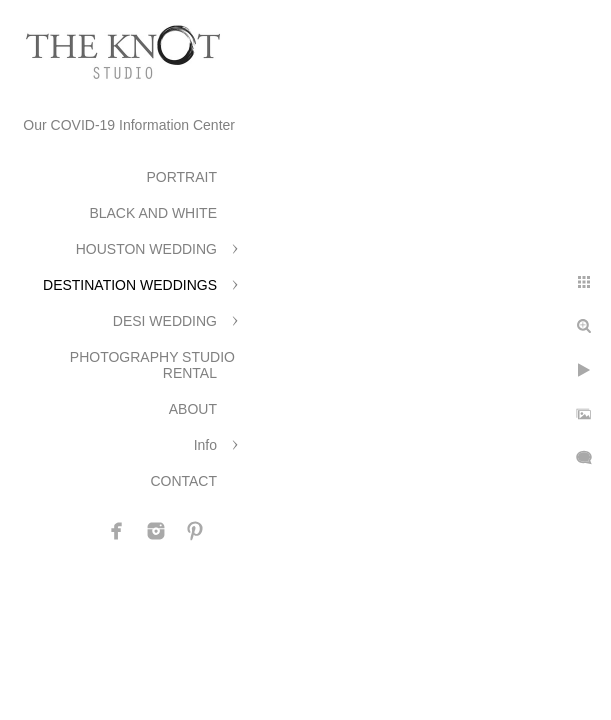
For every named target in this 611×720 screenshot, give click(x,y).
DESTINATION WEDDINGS (130, 285)
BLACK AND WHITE (153, 213)
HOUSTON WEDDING (146, 249)
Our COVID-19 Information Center (129, 125)
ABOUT (193, 409)
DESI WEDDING (165, 321)
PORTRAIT (181, 177)
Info (205, 445)
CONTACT (183, 481)
